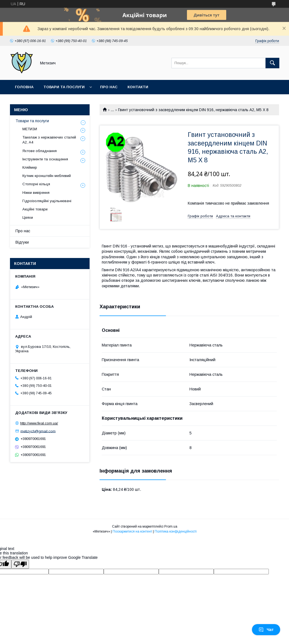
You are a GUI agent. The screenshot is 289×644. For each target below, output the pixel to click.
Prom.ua (171, 526)
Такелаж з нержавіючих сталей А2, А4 (49, 140)
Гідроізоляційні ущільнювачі (47, 201)
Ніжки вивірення (36, 193)
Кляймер (30, 167)
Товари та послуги (64, 87)
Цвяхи (28, 217)
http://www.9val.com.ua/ (39, 423)
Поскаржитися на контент (132, 531)
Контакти (138, 87)
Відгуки (22, 242)
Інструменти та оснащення (45, 159)
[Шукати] (272, 63)
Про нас (109, 87)
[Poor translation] (20, 564)
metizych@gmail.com (38, 431)
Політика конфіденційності (176, 531)
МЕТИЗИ (30, 129)
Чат (266, 630)
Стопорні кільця (36, 184)
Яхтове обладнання (40, 151)
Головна (24, 87)
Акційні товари (35, 209)
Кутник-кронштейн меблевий (47, 176)
